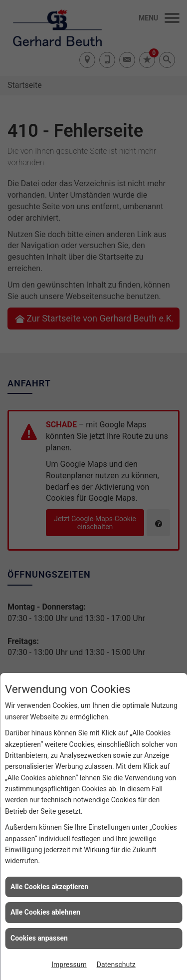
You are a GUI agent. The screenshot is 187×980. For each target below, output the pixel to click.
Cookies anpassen (39, 938)
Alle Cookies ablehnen (45, 912)
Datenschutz (116, 965)
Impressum (69, 965)
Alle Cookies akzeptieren (49, 887)
